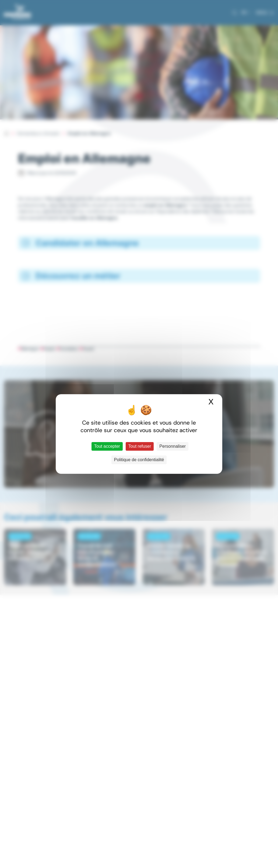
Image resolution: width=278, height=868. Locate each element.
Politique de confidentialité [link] (139, 460)
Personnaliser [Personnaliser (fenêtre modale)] (173, 446)
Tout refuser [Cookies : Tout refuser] (140, 446)
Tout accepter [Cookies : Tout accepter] (107, 446)
